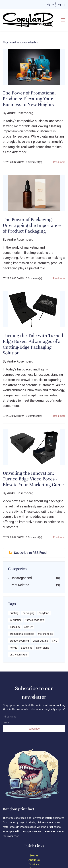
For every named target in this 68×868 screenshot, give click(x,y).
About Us (34, 860)
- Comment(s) (33, 162)
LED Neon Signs (18, 655)
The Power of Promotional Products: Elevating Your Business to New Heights (29, 99)
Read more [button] (59, 162)
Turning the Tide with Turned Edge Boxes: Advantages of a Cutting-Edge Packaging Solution (33, 344)
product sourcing (19, 641)
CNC (55, 641)
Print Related (20, 585)
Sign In (50, 4)
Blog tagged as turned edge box (21, 42)
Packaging (28, 613)
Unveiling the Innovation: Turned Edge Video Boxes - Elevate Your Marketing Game (33, 479)
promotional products (22, 634)
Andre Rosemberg (20, 113)
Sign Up (61, 4)
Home (34, 856)
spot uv (28, 627)
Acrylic (13, 648)
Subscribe (34, 729)
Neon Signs (43, 648)
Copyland (44, 613)
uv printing (16, 620)
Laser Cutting (40, 641)
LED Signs (27, 648)
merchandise (45, 634)
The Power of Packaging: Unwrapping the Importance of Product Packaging (32, 225)
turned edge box (35, 620)
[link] (33, 746)
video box (15, 627)
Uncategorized (21, 578)
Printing (14, 613)
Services (34, 864)
